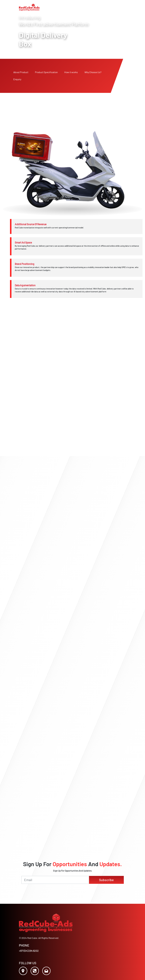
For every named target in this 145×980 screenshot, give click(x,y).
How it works (71, 72)
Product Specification (46, 72)
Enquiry (17, 79)
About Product (21, 72)
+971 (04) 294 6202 (29, 951)
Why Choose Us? (93, 72)
